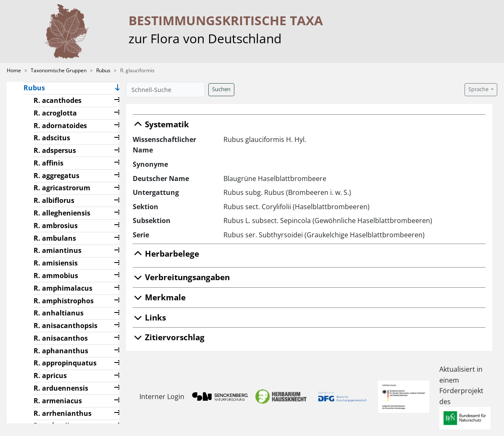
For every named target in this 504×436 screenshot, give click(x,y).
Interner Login (158, 397)
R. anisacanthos (61, 338)
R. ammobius (56, 276)
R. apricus (50, 376)
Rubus (103, 70)
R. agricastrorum (62, 188)
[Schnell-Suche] (165, 90)
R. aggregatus (56, 176)
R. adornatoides (60, 126)
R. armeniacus (58, 401)
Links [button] (149, 317)
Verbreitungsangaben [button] (181, 277)
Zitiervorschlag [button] (169, 337)
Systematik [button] (161, 124)
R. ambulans (55, 238)
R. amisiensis (56, 263)
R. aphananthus (61, 351)
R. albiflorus (54, 200)
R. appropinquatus (65, 363)
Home (14, 70)
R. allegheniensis (62, 213)
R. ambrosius (56, 226)
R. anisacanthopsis (66, 326)
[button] (118, 88)
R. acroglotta (55, 113)
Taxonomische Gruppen (59, 70)
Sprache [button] (479, 89)
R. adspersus (55, 150)
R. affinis (49, 163)
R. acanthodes (58, 100)
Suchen (221, 89)
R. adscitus (52, 138)
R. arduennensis (61, 388)
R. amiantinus (58, 250)
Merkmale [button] (159, 297)
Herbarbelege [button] (166, 253)
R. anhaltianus (59, 313)
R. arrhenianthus (63, 413)
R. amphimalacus (63, 288)
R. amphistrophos (64, 301)
